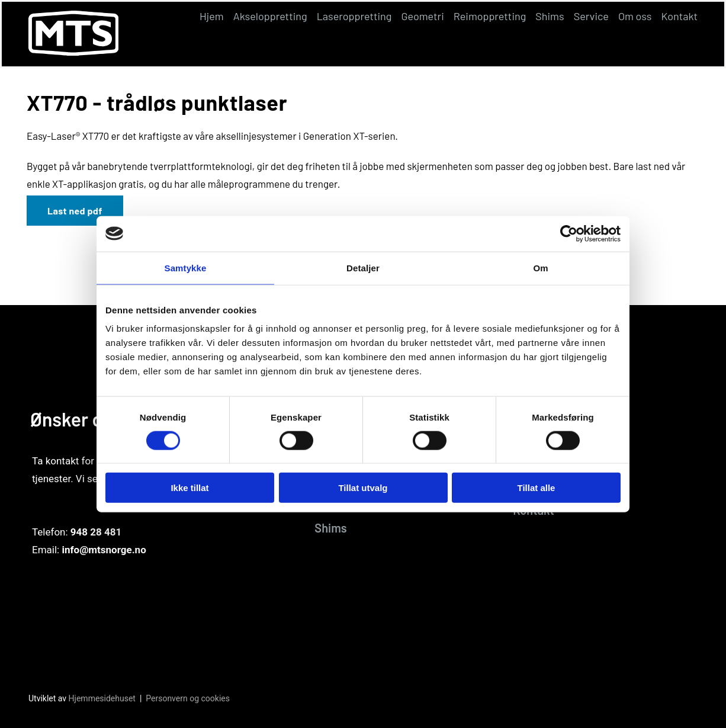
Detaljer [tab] (363, 267)
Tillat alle (537, 488)
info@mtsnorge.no (104, 550)
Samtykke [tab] (186, 267)
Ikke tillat (189, 488)
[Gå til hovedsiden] (73, 52)
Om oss (635, 16)
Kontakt (679, 16)
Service (591, 16)
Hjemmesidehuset (102, 698)
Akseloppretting (270, 16)
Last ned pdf (75, 211)
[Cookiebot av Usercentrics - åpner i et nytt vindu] (569, 233)
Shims (550, 16)
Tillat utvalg (363, 488)
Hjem (212, 16)
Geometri (422, 16)
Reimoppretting (490, 16)
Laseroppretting (354, 16)
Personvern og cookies (188, 698)
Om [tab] (540, 267)
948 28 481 (96, 532)
